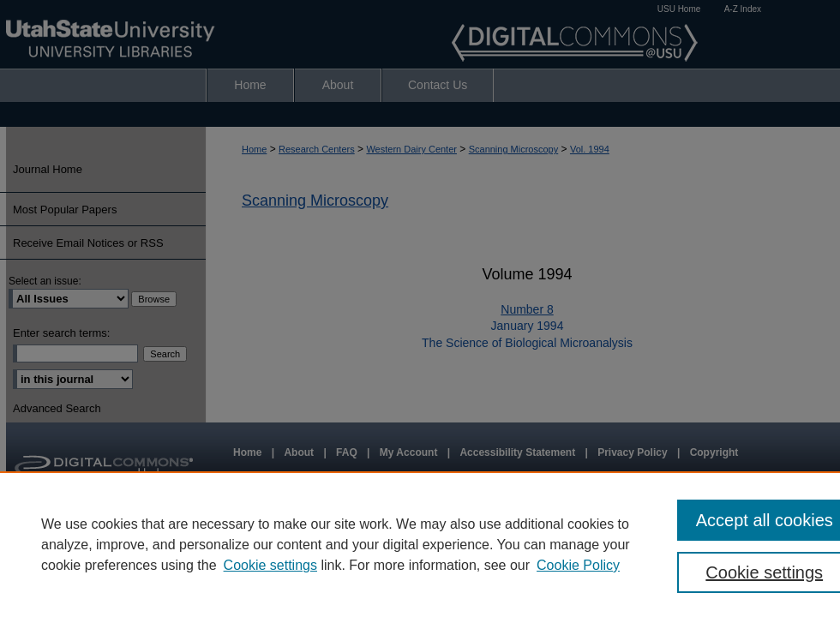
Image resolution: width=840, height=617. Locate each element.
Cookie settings (270, 565)
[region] (420, 544)
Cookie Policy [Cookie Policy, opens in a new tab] (578, 565)
